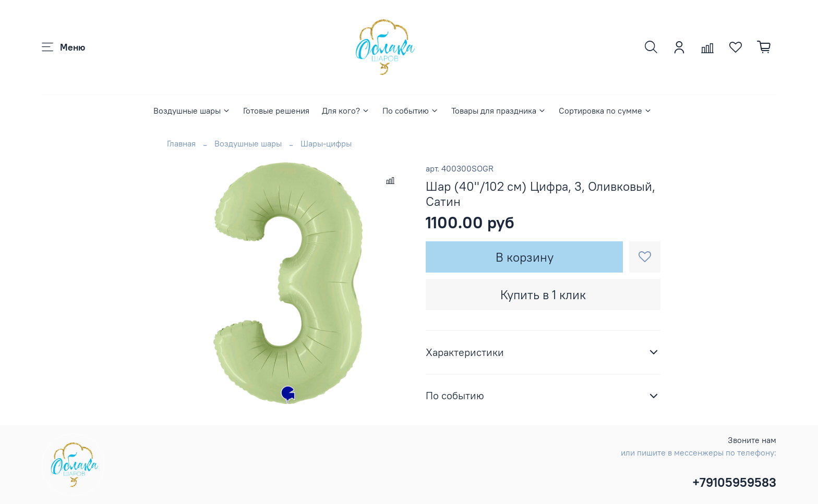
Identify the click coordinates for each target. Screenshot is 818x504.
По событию (411, 110)
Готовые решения (276, 110)
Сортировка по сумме (605, 110)
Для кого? (346, 110)
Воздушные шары (192, 110)
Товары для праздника (499, 110)
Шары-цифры (326, 143)
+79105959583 (734, 482)
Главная (181, 143)
